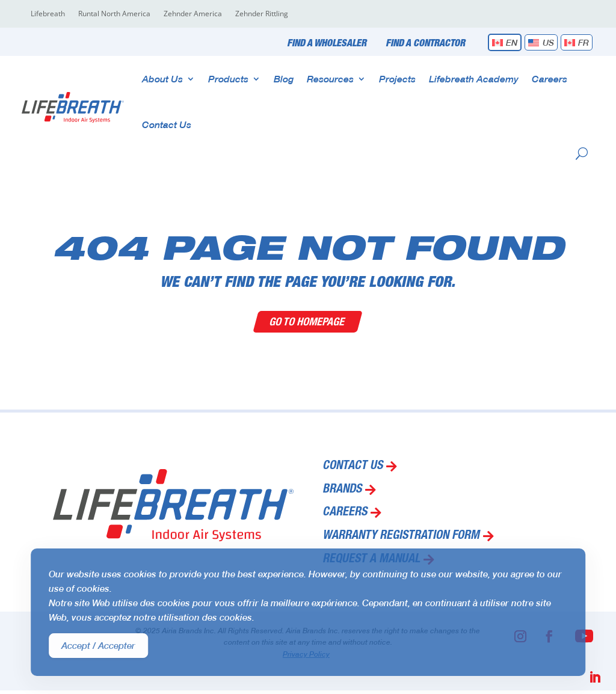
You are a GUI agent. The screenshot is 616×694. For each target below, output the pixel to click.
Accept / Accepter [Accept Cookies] (98, 645)
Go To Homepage (308, 321)
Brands (342, 490)
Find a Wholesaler (327, 44)
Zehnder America (193, 14)
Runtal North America (114, 14)
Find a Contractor (425, 44)
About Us (162, 78)
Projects (397, 78)
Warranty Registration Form (401, 536)
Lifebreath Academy (474, 78)
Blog (284, 78)
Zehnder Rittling (262, 14)
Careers (550, 78)
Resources (330, 78)
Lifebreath (48, 14)
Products (228, 78)
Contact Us (167, 124)
